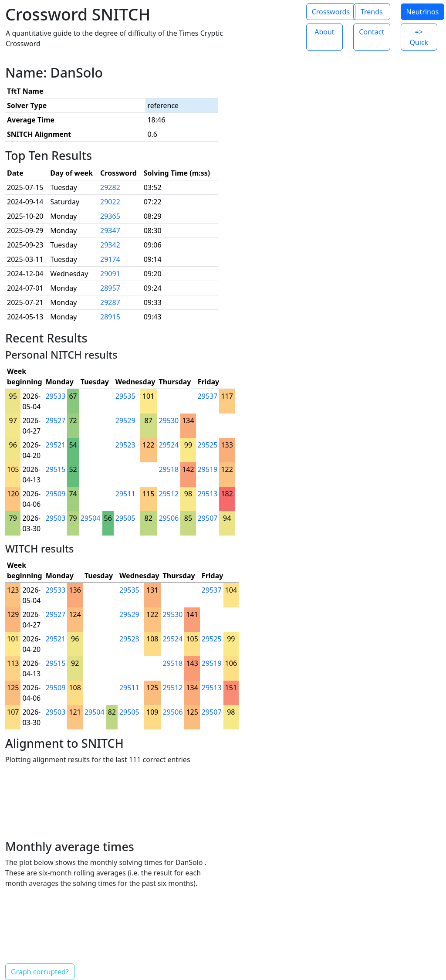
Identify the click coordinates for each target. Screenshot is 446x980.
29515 (56, 469)
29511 (125, 494)
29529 (125, 420)
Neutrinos (423, 12)
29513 (208, 494)
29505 (125, 518)
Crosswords (331, 12)
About (324, 32)
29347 (110, 231)
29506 (169, 518)
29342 (110, 245)
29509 (56, 494)
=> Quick (419, 37)
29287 (110, 302)
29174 (110, 259)
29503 (56, 518)
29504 (91, 518)
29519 (208, 469)
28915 (110, 317)
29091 (110, 274)
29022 (110, 202)
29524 (169, 445)
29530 (169, 420)
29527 (56, 420)
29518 (169, 469)
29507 (208, 518)
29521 (56, 445)
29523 (125, 445)
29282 (110, 187)
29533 (56, 396)
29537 (208, 396)
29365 (110, 216)
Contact (372, 32)
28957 (110, 288)
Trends (372, 12)
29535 (125, 396)
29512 (169, 494)
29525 (208, 445)
